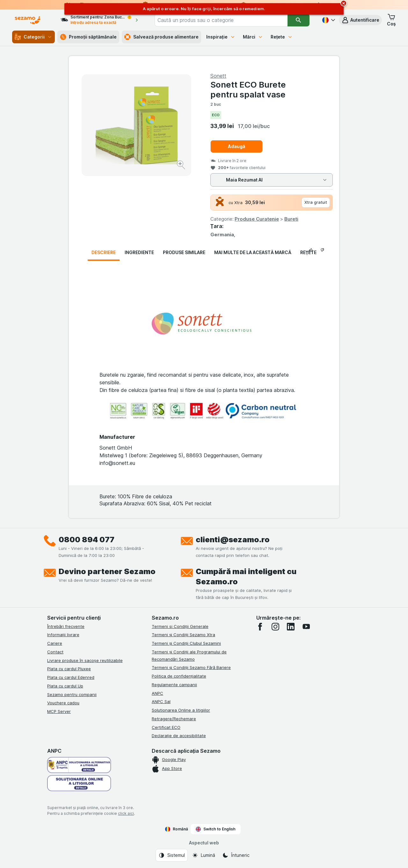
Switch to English (216, 829)
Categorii (33, 37)
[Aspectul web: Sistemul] (172, 855)
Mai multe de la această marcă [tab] (253, 252)
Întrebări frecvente (66, 626)
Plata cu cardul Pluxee (69, 669)
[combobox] (221, 20)
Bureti (291, 219)
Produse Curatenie (257, 219)
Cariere (55, 643)
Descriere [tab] (104, 252)
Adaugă (237, 146)
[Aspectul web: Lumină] (204, 855)
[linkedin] (291, 627)
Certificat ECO (166, 727)
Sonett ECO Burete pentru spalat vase (248, 89)
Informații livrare (63, 635)
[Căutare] (299, 20)
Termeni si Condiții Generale (180, 626)
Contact (55, 652)
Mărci (253, 37)
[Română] (328, 20)
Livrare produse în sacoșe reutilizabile (85, 660)
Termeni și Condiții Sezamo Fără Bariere (191, 667)
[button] (360, 20)
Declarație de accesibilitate (179, 736)
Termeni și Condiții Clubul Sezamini (186, 643)
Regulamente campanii (174, 685)
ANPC (157, 693)
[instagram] (275, 627)
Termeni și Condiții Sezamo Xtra (183, 635)
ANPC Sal (161, 701)
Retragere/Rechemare (174, 719)
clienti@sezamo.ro (233, 540)
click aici (126, 813)
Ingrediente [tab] (139, 252)
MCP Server (59, 711)
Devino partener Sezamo (107, 571)
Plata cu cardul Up (65, 686)
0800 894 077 (87, 540)
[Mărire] (182, 166)
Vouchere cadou (63, 703)
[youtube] (306, 627)
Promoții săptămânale (88, 37)
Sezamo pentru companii (72, 694)
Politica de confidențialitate (179, 676)
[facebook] (260, 627)
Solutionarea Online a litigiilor (181, 710)
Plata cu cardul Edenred (71, 677)
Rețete (282, 37)
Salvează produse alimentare (161, 37)
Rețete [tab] (309, 252)
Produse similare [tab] (184, 252)
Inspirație (221, 37)
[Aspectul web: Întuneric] (236, 855)
